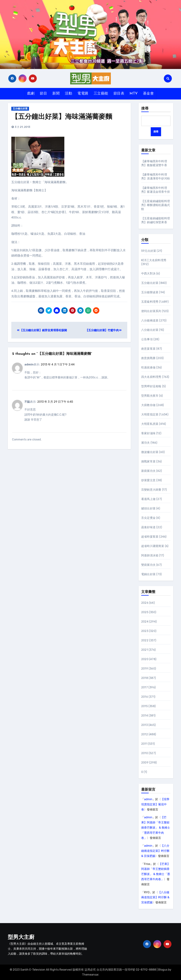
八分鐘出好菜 (150, 330)
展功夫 (146, 443)
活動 (68, 94)
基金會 (148, 94)
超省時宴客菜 (150, 537)
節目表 (119, 94)
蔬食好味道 (148, 527)
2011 (144, 744)
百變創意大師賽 (151, 490)
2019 (145, 669)
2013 (144, 725)
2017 (144, 687)
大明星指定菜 (150, 414)
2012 (145, 734)
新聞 (56, 94)
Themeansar (90, 975)
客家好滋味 (148, 433)
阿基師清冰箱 (150, 555)
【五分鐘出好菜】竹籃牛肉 (103, 330)
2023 (145, 631)
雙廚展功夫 (148, 565)
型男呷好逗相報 (151, 386)
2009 (145, 763)
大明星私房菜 (150, 424)
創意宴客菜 (148, 349)
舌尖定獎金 (148, 518)
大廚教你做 (148, 405)
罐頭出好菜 (148, 508)
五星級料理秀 (150, 302)
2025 (145, 612)
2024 (145, 622)
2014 (145, 716)
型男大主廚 (21, 938)
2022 (145, 640)
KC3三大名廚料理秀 (154, 260)
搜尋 (145, 109)
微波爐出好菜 (150, 452)
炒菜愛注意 (148, 480)
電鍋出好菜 (148, 574)
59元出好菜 (149, 251)
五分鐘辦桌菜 (150, 292)
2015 (144, 706)
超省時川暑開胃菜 (153, 546)
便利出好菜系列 (151, 311)
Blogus (163, 970)
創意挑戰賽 (148, 358)
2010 (145, 753)
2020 (145, 659)
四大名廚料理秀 (151, 377)
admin (148, 799)
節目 (43, 94)
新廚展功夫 (148, 471)
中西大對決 (148, 274)
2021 (145, 650)
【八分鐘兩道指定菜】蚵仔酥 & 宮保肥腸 (155, 851)
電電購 (83, 94)
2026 (145, 603)
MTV (134, 94)
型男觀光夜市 (150, 396)
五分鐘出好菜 (20, 109)
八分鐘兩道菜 (150, 320)
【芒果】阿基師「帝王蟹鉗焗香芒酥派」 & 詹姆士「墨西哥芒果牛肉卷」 (156, 828)
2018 (145, 678)
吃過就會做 (148, 367)
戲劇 (31, 94)
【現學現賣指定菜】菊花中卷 (155, 804)
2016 (145, 697)
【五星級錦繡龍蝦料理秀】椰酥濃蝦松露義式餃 (156, 205)
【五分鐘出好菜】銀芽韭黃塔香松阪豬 (42, 330)
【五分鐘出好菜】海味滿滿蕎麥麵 (62, 117)
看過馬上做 (148, 499)
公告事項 (147, 339)
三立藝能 (101, 94)
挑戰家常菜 (148, 461)
